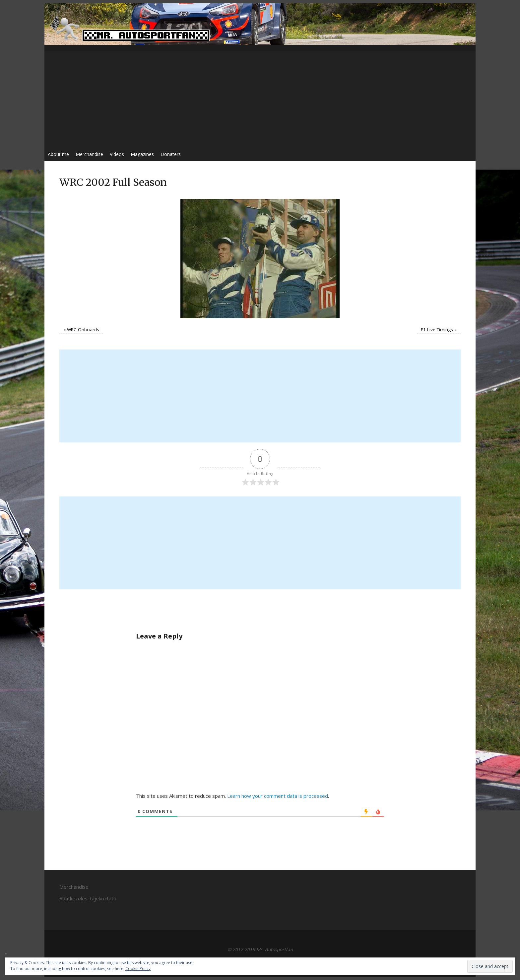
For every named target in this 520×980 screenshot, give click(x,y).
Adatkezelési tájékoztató (88, 898)
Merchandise (89, 154)
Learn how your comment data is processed (278, 796)
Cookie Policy (138, 969)
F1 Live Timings (437, 330)
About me (58, 154)
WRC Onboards (83, 330)
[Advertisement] (260, 98)
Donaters (171, 154)
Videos (117, 154)
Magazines (142, 154)
